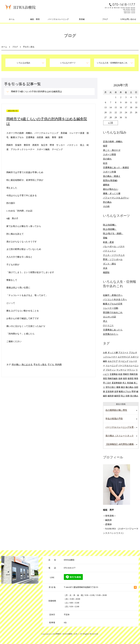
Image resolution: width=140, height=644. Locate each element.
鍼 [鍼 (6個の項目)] (137, 391)
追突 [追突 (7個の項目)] (116, 391)
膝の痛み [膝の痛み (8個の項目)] (130, 387)
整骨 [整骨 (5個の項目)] (136, 378)
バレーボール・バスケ (114, 246)
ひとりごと (108, 325)
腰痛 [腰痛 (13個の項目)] (118, 387)
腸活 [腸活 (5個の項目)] (123, 387)
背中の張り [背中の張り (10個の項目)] (111, 387)
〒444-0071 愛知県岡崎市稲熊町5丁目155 (81, 587)
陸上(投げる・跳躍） (113, 233)
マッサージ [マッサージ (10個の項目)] (121, 370)
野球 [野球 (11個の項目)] (134, 391)
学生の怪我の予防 (114, 419)
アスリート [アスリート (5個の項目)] (123, 352)
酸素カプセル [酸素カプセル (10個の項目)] (125, 391)
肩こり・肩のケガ (112, 150)
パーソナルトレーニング (58, 19)
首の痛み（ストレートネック (120, 436)
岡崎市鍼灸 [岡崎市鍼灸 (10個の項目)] (113, 378)
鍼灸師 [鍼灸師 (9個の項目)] (111, 396)
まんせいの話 (110, 317)
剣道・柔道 (108, 242)
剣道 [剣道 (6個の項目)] (120, 374)
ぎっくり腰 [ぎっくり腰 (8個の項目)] (113, 352)
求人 (105, 321)
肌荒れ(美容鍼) (110, 180)
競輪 (105, 238)
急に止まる (27, 365)
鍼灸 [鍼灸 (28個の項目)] (105, 396)
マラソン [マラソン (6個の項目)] (131, 370)
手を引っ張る (40, 365)
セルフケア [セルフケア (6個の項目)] (113, 361)
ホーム (12, 19)
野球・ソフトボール (113, 259)
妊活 (105, 163)
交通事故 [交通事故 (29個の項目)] (114, 374)
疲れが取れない (111, 189)
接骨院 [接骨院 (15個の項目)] (131, 378)
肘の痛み (107, 202)
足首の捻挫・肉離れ (113, 142)
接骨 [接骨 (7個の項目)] (125, 378)
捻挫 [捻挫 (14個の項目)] (120, 378)
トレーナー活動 (111, 308)
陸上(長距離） (110, 229)
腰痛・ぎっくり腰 (112, 193)
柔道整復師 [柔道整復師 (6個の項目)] (117, 383)
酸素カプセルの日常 (113, 304)
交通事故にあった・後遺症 (116, 167)
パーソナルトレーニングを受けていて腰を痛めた (122, 427)
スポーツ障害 (110, 155)
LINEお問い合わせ (128, 19)
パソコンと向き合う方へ (115, 299)
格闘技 (106, 272)
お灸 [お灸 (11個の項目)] (105, 352)
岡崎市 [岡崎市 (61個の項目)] (126, 374)
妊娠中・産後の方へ (113, 295)
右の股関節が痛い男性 (116, 410)
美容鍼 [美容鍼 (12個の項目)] (130, 383)
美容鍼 (82, 19)
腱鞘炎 (106, 185)
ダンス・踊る (110, 264)
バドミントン (110, 251)
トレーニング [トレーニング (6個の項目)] (112, 365)
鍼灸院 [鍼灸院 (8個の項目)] (117, 396)
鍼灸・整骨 (35, 19)
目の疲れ (107, 159)
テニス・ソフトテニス (114, 255)
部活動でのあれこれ (113, 312)
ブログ (105, 19)
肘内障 (58, 365)
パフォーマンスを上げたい (116, 198)
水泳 (105, 268)
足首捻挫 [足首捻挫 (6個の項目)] (110, 391)
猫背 (105, 146)
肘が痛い (16, 365)
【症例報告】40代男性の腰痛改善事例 (122, 444)
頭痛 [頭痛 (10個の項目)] (128, 396)
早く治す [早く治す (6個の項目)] (107, 383)
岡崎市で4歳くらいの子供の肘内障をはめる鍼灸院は (36, 91)
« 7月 (111, 123)
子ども (51, 365)
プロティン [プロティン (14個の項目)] (111, 370)
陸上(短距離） (110, 225)
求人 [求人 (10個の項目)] (124, 383)
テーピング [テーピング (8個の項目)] (123, 361)
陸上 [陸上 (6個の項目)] (123, 396)
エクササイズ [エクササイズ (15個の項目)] (124, 357)
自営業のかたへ (111, 334)
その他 (106, 206)
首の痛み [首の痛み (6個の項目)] (134, 396)
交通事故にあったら (113, 330)
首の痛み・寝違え (112, 176)
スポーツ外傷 (110, 172)
